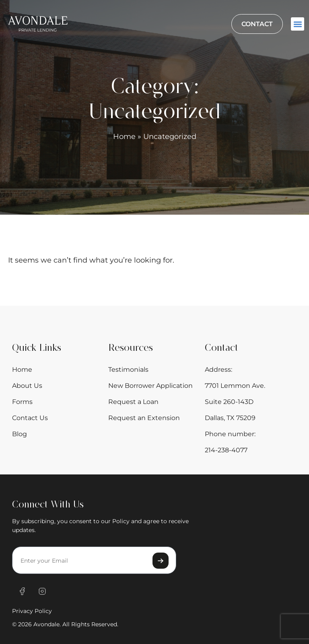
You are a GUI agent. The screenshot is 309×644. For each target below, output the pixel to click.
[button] (298, 24)
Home (124, 137)
